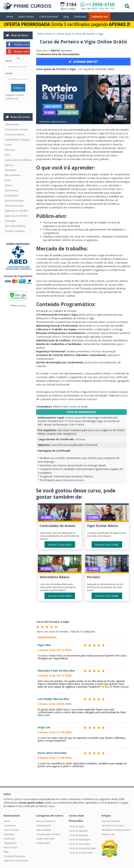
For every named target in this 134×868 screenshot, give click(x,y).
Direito (8, 145)
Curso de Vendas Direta (81, 853)
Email (9, 61)
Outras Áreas (11, 190)
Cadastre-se (10, 826)
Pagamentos (10, 843)
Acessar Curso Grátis (60, 544)
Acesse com (22, 44)
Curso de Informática (80, 844)
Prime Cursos (18, 305)
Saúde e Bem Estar (46, 839)
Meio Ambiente (12, 175)
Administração (12, 124)
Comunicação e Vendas (16, 129)
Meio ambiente (44, 830)
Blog (66, 17)
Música (8, 185)
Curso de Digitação (79, 835)
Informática (11, 170)
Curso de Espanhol (78, 831)
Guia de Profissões (111, 821)
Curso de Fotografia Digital (82, 848)
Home (10, 17)
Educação (10, 150)
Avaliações (9, 834)
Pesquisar (127, 6)
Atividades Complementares (116, 830)
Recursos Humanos (14, 201)
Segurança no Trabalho (16, 211)
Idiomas (9, 165)
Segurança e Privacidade (16, 861)
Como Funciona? (49, 17)
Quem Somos (26, 17)
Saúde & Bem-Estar (14, 206)
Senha (9, 73)
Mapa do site (108, 834)
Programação (12, 196)
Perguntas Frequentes (15, 856)
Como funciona (11, 830)
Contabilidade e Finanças (17, 140)
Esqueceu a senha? (15, 95)
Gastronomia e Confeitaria (18, 160)
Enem (8, 155)
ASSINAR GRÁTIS (83, 61)
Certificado (80, 17)
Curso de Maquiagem (80, 840)
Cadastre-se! (100, 17)
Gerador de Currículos (113, 826)
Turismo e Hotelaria (15, 231)
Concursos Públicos (15, 135)
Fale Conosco (11, 847)
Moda (8, 180)
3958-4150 (100, 4)
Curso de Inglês (77, 826)
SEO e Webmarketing (15, 226)
